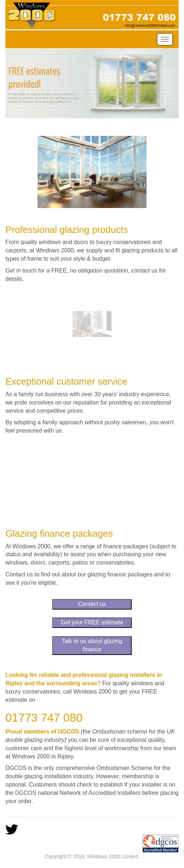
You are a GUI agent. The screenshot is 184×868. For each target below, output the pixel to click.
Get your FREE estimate (92, 622)
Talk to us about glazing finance (92, 645)
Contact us (92, 604)
